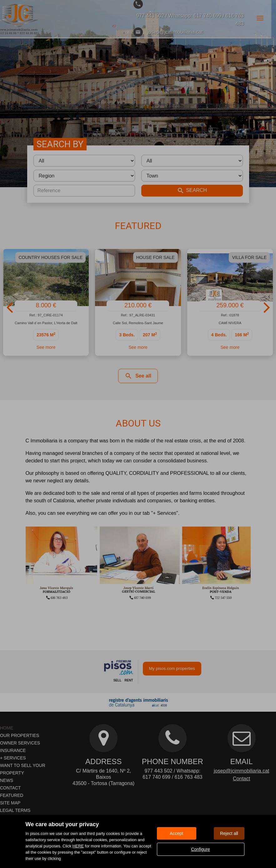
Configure (201, 849)
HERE (78, 846)
